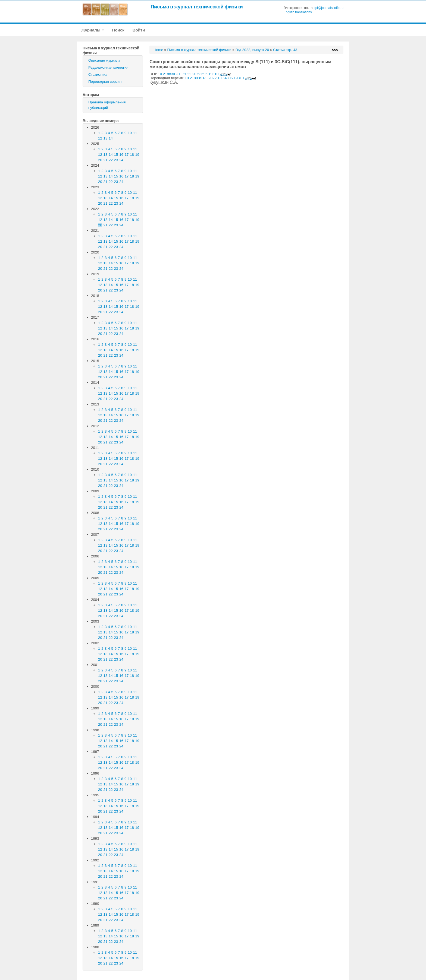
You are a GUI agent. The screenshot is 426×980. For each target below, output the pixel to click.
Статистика (98, 74)
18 (132, 155)
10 (130, 133)
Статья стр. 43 (285, 50)
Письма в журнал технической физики (197, 7)
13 (106, 138)
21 (106, 160)
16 (121, 155)
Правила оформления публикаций (107, 105)
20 (100, 160)
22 (111, 160)
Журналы (93, 30)
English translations (298, 12)
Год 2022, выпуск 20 (252, 50)
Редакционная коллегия (108, 67)
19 (137, 155)
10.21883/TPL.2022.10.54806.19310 (220, 78)
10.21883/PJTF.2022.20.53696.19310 (194, 74)
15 (116, 155)
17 (127, 155)
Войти (139, 30)
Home (158, 50)
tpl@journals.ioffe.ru (329, 8)
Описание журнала (104, 60)
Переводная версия (105, 82)
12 (100, 138)
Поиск (118, 30)
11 (135, 133)
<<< (335, 50)
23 (116, 160)
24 (121, 160)
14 (111, 138)
